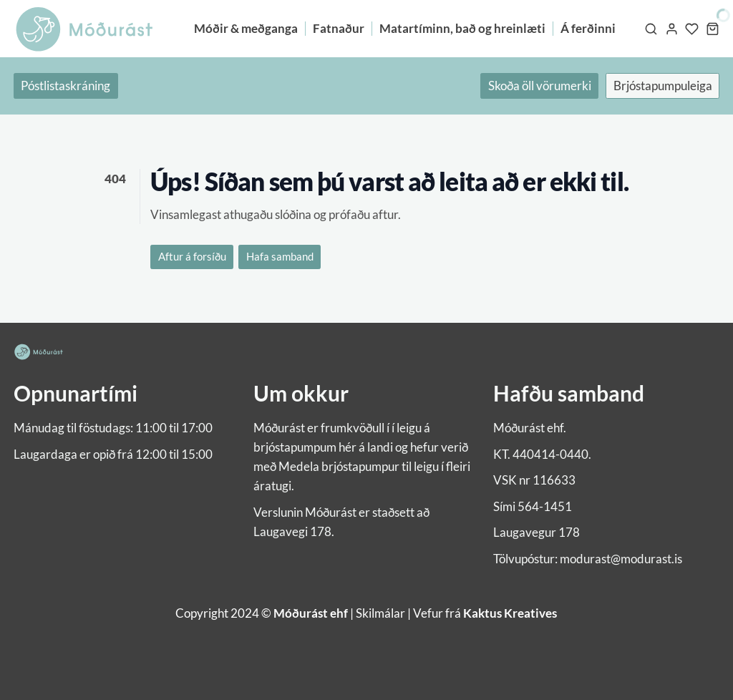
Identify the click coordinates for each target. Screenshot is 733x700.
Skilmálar (380, 613)
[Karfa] (713, 29)
